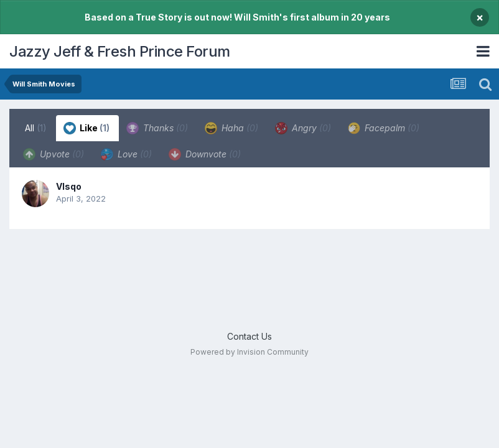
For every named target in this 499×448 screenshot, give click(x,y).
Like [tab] (86, 128)
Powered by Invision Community (250, 352)
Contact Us (250, 336)
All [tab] (36, 128)
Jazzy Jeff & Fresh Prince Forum (120, 51)
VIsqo (69, 186)
